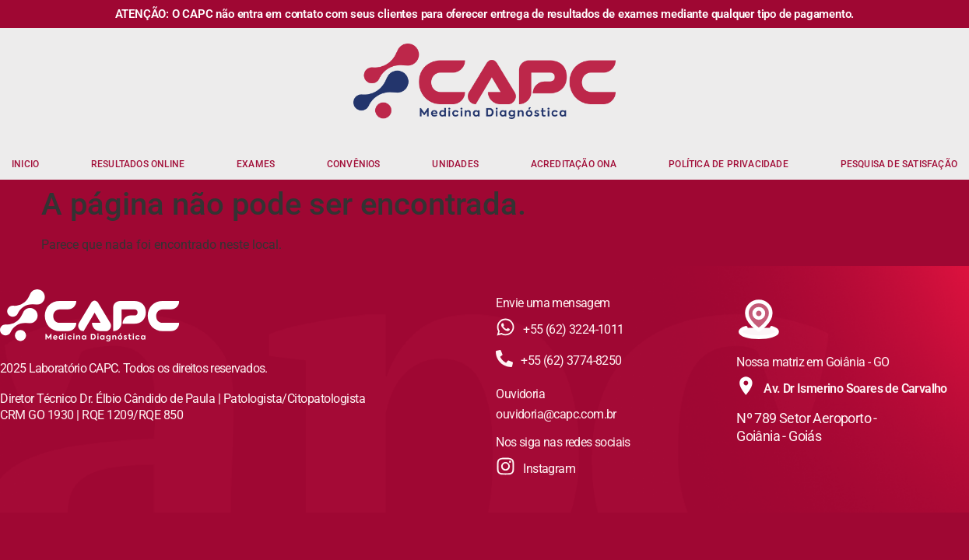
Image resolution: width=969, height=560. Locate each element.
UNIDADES (455, 164)
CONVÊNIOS (354, 164)
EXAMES (256, 164)
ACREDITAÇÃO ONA (574, 164)
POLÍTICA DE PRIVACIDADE (729, 164)
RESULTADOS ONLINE (138, 164)
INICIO (25, 164)
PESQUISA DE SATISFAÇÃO (899, 164)
